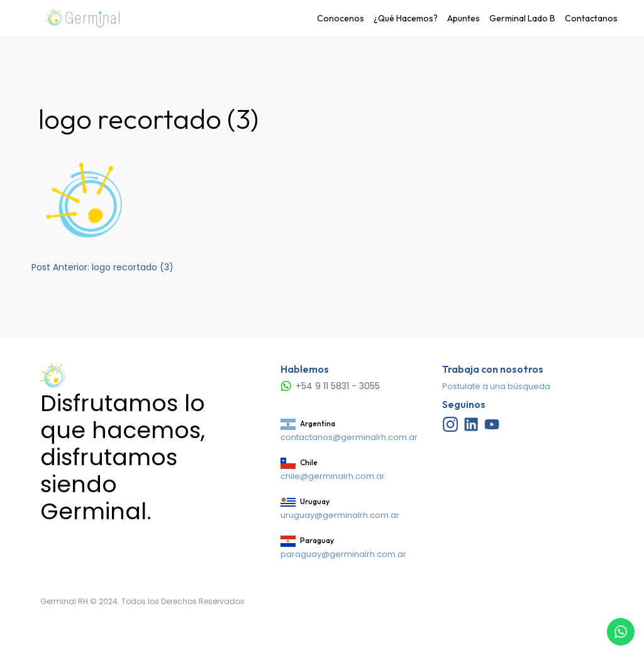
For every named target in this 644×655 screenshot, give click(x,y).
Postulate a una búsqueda (496, 386)
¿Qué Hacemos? (406, 18)
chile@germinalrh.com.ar (333, 476)
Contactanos (591, 18)
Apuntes (464, 18)
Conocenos (341, 18)
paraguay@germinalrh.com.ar (343, 554)
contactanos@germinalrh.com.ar (349, 437)
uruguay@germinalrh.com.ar (340, 515)
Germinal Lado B (522, 18)
